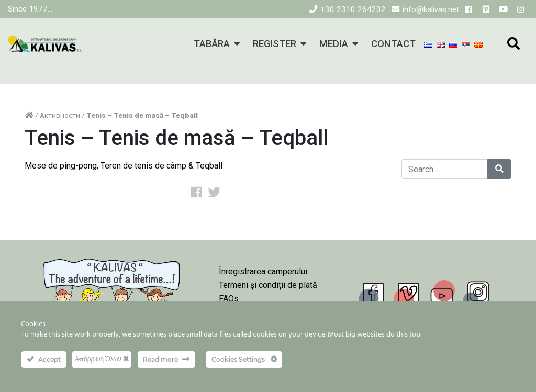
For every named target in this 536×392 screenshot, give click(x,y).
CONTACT (393, 44)
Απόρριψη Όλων (102, 359)
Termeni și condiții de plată (268, 285)
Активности (60, 115)
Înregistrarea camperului (263, 271)
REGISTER (275, 44)
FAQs (229, 299)
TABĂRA (212, 44)
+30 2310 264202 (353, 9)
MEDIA (334, 44)
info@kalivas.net (431, 9)
